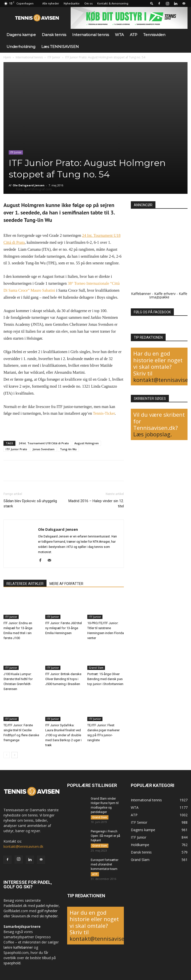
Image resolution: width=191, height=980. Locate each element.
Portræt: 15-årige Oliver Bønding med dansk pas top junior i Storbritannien (105, 679)
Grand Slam (96, 668)
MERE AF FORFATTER (66, 584)
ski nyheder (49, 916)
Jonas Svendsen (44, 449)
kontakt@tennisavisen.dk (23, 846)
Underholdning (21, 47)
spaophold (12, 963)
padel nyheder (47, 906)
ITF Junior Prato (16, 449)
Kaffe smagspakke (168, 295)
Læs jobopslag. (153, 434)
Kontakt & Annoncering (113, 3)
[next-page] (15, 755)
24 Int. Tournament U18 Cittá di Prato (44, 443)
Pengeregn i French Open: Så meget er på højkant (105, 837)
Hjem (7, 57)
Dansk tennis (54, 35)
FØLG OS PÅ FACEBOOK (152, 312)
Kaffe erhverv (165, 294)
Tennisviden (154, 35)
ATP (134, 35)
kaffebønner (23, 947)
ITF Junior (54, 57)
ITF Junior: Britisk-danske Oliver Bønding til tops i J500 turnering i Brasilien (63, 679)
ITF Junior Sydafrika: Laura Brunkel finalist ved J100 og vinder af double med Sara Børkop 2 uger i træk (63, 735)
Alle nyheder (51, 3)
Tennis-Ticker (104, 413)
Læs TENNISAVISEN (60, 47)
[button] (152, 3)
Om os (88, 3)
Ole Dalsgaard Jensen (29, 185)
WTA (119, 35)
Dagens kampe (21, 35)
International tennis (91, 35)
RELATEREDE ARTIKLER (25, 584)
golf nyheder (47, 911)
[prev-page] (7, 755)
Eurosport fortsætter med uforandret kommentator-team (105, 866)
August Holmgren (87, 443)
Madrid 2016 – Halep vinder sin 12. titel (96, 504)
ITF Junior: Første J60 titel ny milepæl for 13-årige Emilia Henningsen (64, 628)
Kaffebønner (141, 294)
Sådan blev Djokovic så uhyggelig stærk (30, 504)
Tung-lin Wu (68, 449)
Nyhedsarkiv (72, 3)
